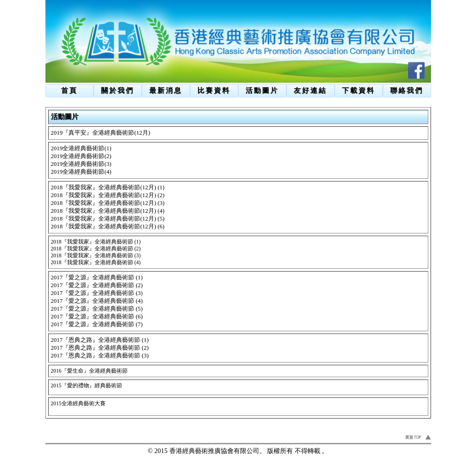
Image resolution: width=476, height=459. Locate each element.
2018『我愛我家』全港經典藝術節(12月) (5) (108, 218)
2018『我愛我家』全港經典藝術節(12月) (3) (108, 203)
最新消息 (166, 90)
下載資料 (358, 90)
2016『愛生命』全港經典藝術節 (89, 371)
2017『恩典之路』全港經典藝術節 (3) (100, 355)
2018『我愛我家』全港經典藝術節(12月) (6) (108, 226)
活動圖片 (262, 90)
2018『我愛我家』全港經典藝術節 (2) (96, 249)
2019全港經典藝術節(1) (81, 148)
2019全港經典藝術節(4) (81, 172)
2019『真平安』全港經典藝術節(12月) (101, 133)
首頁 (69, 90)
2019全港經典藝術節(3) (81, 164)
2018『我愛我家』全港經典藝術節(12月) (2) (108, 195)
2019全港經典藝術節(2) (81, 156)
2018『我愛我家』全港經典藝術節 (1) (96, 242)
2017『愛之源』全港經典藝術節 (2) (97, 285)
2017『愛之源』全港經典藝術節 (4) (97, 301)
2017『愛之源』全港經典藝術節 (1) (97, 277)
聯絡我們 (407, 90)
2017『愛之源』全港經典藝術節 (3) (97, 293)
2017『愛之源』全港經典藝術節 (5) (97, 309)
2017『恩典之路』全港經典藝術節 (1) (100, 340)
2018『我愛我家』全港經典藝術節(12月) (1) (108, 187)
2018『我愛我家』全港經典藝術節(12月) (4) (108, 211)
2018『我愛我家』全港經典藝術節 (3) (96, 256)
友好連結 (310, 90)
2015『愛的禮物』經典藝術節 (87, 386)
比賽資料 (214, 90)
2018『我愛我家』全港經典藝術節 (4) (96, 263)
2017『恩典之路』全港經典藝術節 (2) (100, 348)
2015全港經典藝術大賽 (78, 404)
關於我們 (118, 90)
